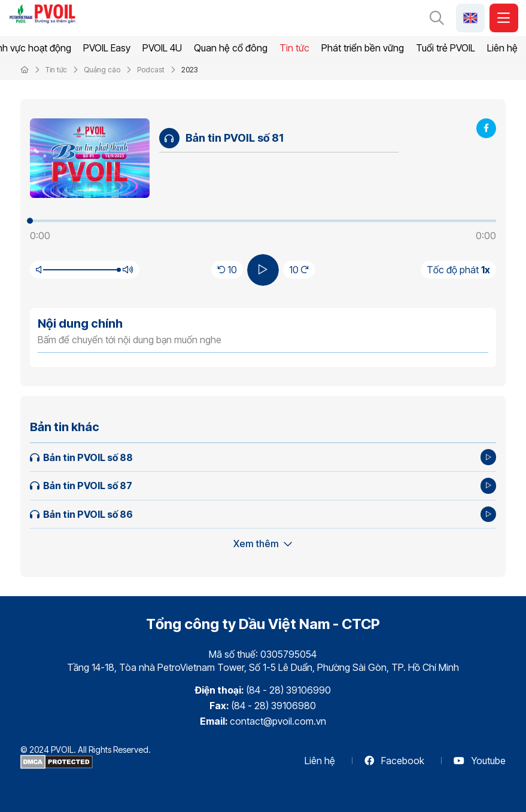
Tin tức (294, 48)
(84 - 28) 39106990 (288, 690)
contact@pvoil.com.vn (278, 721)
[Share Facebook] (486, 128)
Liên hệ (502, 48)
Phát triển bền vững (363, 48)
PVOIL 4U (162, 48)
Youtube (480, 761)
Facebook (394, 761)
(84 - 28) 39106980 (273, 706)
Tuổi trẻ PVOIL (446, 48)
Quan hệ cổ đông (231, 48)
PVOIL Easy (107, 48)
